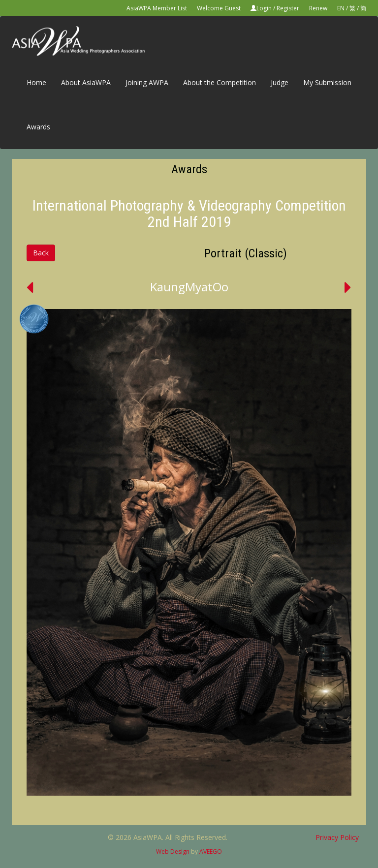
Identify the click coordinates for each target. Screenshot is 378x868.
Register (288, 8)
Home (36, 82)
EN (341, 8)
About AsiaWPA (86, 82)
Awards (38, 127)
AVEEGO (211, 852)
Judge (280, 82)
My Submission (327, 82)
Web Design (173, 852)
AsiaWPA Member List (157, 8)
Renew (318, 8)
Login (264, 8)
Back (41, 253)
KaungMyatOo (189, 287)
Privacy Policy (337, 837)
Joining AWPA (147, 82)
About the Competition (220, 82)
